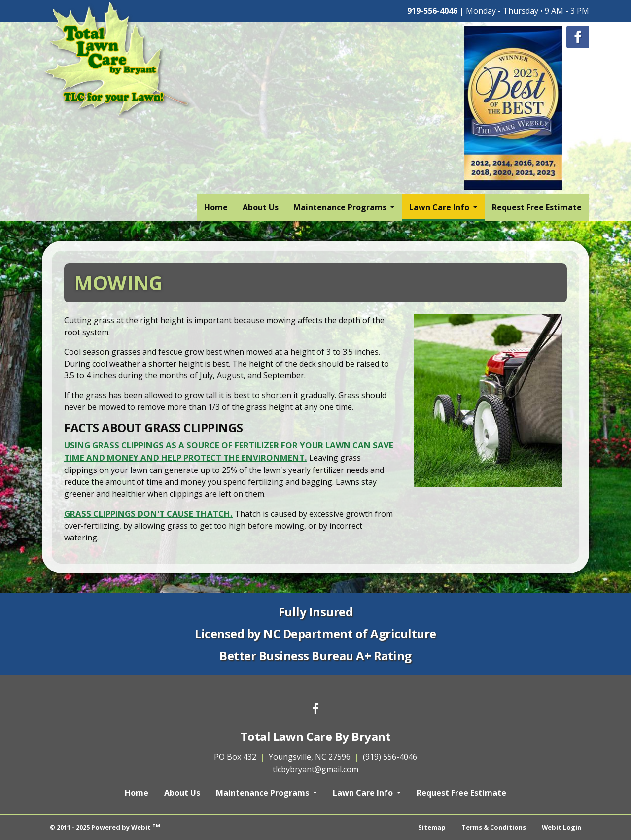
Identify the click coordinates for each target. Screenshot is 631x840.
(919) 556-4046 (390, 757)
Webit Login (561, 827)
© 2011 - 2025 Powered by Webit (105, 827)
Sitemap (432, 827)
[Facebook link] (315, 709)
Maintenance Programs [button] (341, 207)
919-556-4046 (432, 11)
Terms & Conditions (494, 827)
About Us (261, 207)
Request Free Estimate (537, 207)
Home (216, 207)
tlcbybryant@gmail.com (315, 769)
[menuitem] (216, 207)
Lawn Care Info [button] (440, 207)
